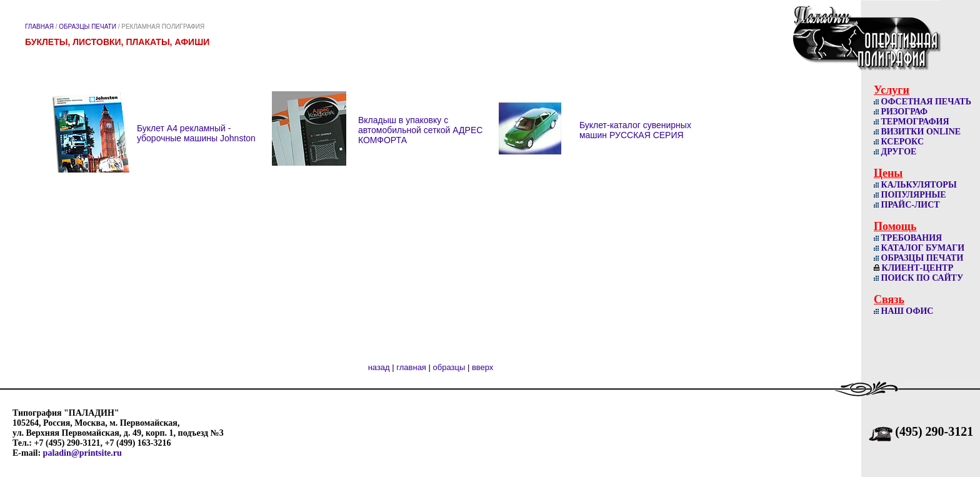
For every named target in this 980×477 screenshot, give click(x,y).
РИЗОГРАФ (901, 112)
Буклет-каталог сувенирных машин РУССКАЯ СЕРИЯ (635, 130)
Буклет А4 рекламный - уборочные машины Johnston (196, 133)
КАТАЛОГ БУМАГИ (919, 248)
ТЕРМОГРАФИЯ (912, 122)
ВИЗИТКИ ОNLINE (917, 132)
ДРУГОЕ (895, 152)
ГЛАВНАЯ (39, 27)
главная (411, 367)
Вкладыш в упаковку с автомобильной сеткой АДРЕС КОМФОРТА (420, 130)
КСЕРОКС (899, 142)
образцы (449, 367)
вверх (482, 367)
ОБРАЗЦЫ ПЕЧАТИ (87, 27)
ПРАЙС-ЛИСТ (907, 205)
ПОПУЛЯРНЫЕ (910, 195)
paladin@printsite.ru (82, 453)
